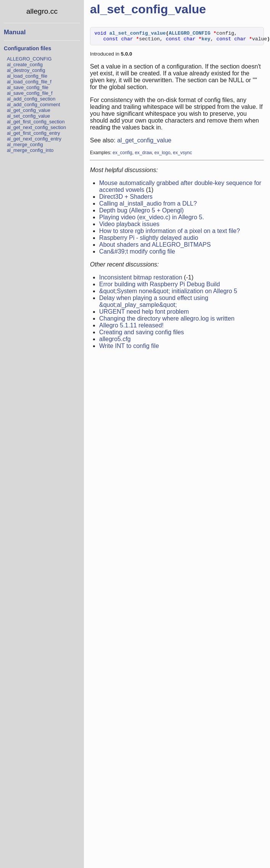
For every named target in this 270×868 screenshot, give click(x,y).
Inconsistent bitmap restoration (141, 280)
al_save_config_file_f (30, 93)
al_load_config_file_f (29, 82)
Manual (15, 32)
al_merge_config (25, 144)
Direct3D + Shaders (126, 199)
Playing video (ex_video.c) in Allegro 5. (152, 219)
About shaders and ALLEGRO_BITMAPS (155, 247)
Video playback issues (129, 226)
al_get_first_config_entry (33, 133)
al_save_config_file (28, 87)
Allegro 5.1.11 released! (131, 328)
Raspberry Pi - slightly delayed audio (149, 240)
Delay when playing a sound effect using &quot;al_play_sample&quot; (154, 304)
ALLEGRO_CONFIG (29, 59)
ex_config (122, 155)
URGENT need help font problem (144, 314)
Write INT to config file (129, 348)
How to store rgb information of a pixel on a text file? (170, 233)
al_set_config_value (28, 116)
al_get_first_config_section (36, 122)
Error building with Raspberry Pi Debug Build (160, 286)
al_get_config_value (29, 110)
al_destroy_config (26, 70)
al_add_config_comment (33, 105)
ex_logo (162, 155)
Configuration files (27, 48)
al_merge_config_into (30, 150)
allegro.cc (42, 11)
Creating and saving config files (141, 334)
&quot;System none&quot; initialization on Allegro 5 (168, 293)
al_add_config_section (31, 99)
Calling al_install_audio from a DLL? (148, 206)
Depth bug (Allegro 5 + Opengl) (141, 213)
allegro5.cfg (115, 341)
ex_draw (143, 155)
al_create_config (25, 65)
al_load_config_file (27, 76)
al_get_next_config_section (36, 127)
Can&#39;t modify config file (137, 254)
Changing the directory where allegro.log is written (167, 321)
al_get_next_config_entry (34, 139)
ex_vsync (183, 155)
